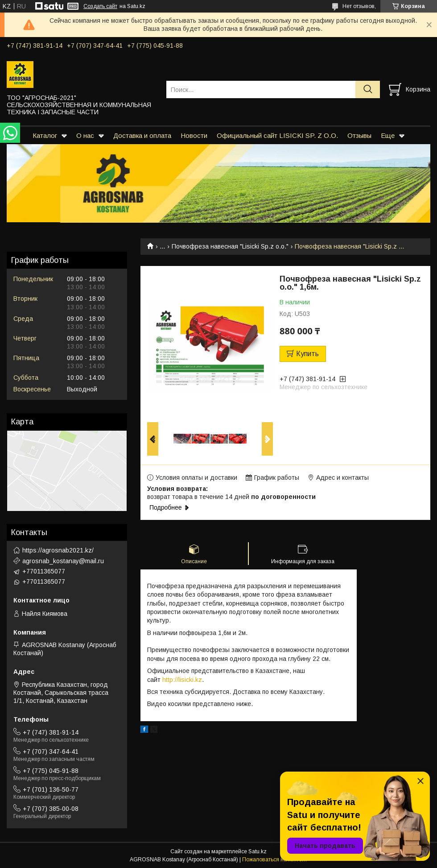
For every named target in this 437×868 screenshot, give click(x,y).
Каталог (45, 135)
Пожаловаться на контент (275, 860)
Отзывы (359, 135)
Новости (194, 135)
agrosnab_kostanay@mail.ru (63, 561)
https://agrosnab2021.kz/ (58, 550)
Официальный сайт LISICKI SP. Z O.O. (277, 135)
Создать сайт (100, 6)
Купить (307, 354)
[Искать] (368, 89)
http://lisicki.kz (182, 680)
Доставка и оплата (142, 135)
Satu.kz (258, 851)
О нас (85, 135)
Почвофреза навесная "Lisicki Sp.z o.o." (230, 246)
